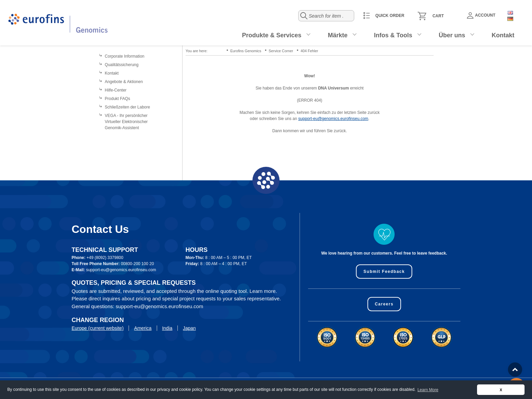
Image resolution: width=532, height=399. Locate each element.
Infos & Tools (393, 35)
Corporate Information (125, 56)
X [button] (501, 390)
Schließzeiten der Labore (127, 107)
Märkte (338, 35)
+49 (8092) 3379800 (105, 258)
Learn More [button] (428, 390)
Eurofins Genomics (246, 51)
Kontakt (503, 35)
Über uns (452, 35)
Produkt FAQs (118, 99)
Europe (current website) (98, 328)
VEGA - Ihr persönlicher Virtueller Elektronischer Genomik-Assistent (126, 122)
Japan (189, 328)
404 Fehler (309, 51)
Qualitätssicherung (122, 65)
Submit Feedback (384, 272)
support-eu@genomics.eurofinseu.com (333, 119)
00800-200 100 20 (137, 264)
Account (481, 15)
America (143, 328)
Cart (438, 16)
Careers (384, 304)
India (167, 328)
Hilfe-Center (116, 90)
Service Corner (281, 51)
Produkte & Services (272, 35)
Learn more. (263, 291)
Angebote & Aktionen (124, 82)
